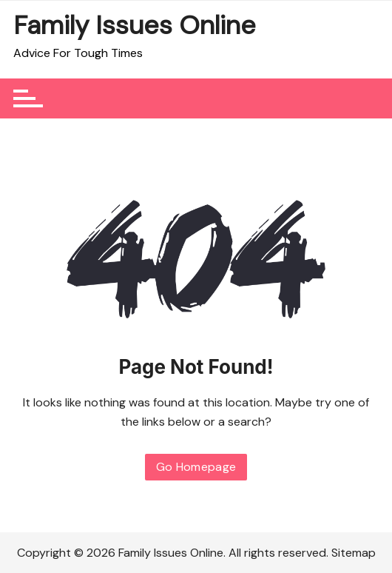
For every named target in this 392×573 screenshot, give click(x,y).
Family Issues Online (135, 25)
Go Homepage (196, 467)
